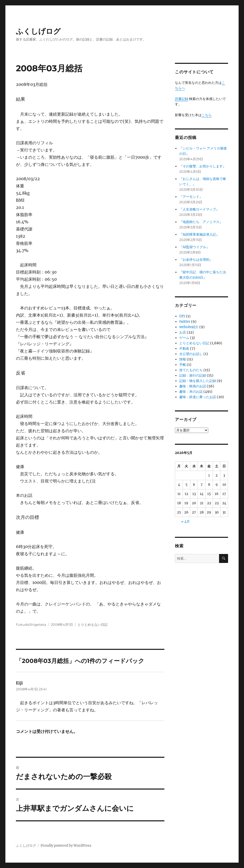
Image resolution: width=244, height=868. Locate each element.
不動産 (184, 349)
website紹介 (189, 327)
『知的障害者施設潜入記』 (199, 234)
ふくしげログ (38, 31)
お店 (183, 332)
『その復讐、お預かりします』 (203, 166)
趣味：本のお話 (191, 392)
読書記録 (182, 99)
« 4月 (186, 522)
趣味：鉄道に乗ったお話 (198, 397)
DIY (182, 316)
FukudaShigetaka (31, 624)
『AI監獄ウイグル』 (194, 247)
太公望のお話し (191, 354)
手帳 (183, 365)
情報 (183, 359)
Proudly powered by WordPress (66, 846)
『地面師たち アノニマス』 (201, 222)
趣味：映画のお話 (193, 386)
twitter (185, 322)
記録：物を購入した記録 (198, 381)
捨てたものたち (191, 370)
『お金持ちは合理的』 (196, 260)
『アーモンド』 (191, 197)
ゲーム (184, 338)
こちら (207, 115)
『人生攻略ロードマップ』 (199, 209)
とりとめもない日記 (93, 624)
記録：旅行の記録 (193, 375)
